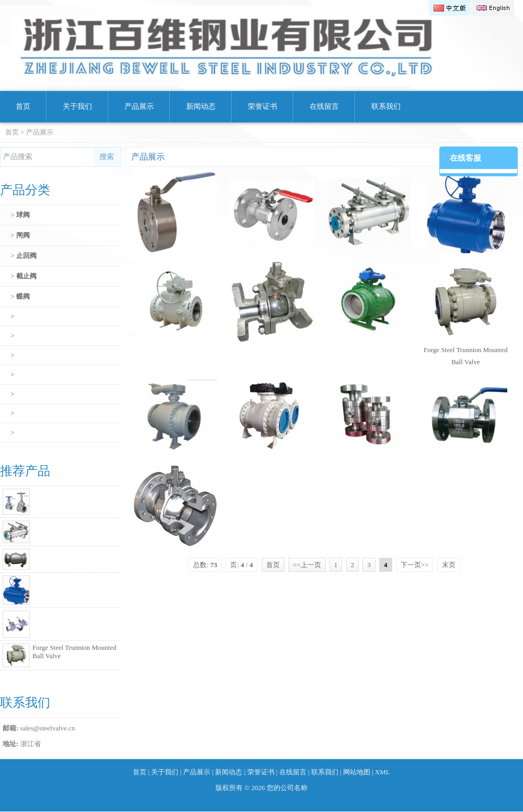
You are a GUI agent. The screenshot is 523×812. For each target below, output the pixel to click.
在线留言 (324, 106)
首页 (23, 106)
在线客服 (465, 158)
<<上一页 (307, 565)
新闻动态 (201, 106)
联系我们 (386, 106)
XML (383, 772)
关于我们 (77, 106)
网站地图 (357, 772)
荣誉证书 (263, 106)
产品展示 (139, 106)
